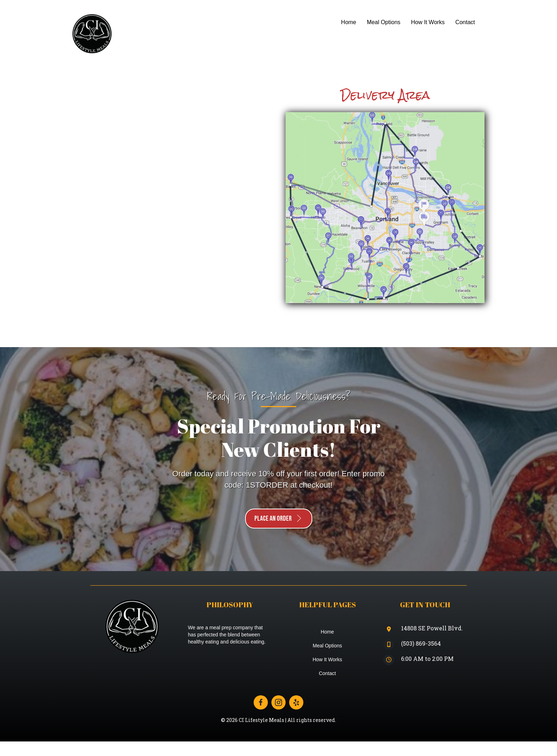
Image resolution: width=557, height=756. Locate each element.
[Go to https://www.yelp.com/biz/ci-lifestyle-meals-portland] (296, 702)
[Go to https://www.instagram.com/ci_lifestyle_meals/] (278, 702)
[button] (279, 519)
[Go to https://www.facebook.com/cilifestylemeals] (261, 702)
